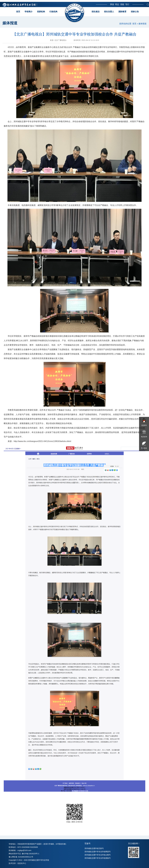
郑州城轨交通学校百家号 (94, 848)
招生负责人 (109, 12)
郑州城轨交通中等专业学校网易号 (98, 852)
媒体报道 (143, 24)
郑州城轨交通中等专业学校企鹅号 (98, 855)
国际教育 (122, 12)
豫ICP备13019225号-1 (31, 854)
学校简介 (29, 12)
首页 (18, 12)
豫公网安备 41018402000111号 (21, 857)
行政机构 (53, 12)
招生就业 (96, 12)
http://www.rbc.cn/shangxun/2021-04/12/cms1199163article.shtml (42, 441)
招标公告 (135, 12)
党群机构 (41, 12)
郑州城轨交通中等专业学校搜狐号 (98, 858)
